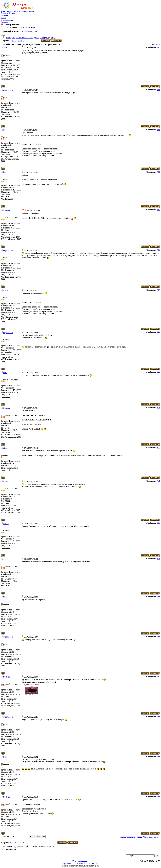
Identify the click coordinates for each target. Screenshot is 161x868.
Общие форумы (42, 38)
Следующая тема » (151, 837)
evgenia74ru (8, 90)
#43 (158, 130)
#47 (158, 290)
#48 (158, 332)
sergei (6, 559)
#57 (158, 676)
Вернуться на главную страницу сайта (17, 11)
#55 (158, 596)
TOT (5, 48)
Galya (6, 448)
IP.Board (80, 864)
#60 (158, 796)
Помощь (5, 15)
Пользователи (7, 20)
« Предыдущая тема (127, 837)
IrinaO (6, 524)
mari (5, 373)
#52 (158, 481)
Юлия (6, 481)
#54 (158, 559)
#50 (158, 408)
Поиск (4, 18)
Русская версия (69, 864)
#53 (158, 523)
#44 (158, 172)
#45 (158, 210)
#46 (158, 250)
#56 (158, 636)
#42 (158, 90)
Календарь (6, 22)
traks (5, 597)
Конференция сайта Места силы (20, 38)
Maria (6, 130)
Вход (23, 31)
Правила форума (8, 13)
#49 (158, 372)
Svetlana (7, 210)
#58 (158, 716)
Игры (53, 38)
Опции (155, 44)
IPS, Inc (94, 864)
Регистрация (32, 31)
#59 (158, 756)
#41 (158, 47)
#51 (158, 448)
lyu (5, 172)
